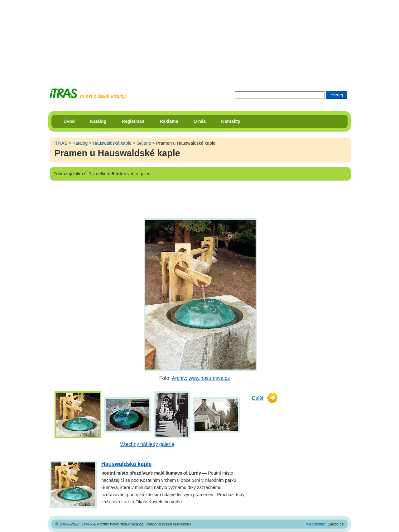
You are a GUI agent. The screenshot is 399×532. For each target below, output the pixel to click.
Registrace (133, 121)
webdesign (316, 524)
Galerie (144, 143)
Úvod (69, 121)
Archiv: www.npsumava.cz (201, 378)
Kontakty (231, 121)
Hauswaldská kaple (112, 143)
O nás (200, 121)
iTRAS (61, 143)
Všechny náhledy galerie (147, 444)
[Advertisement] (199, 39)
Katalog (98, 121)
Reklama (169, 121)
